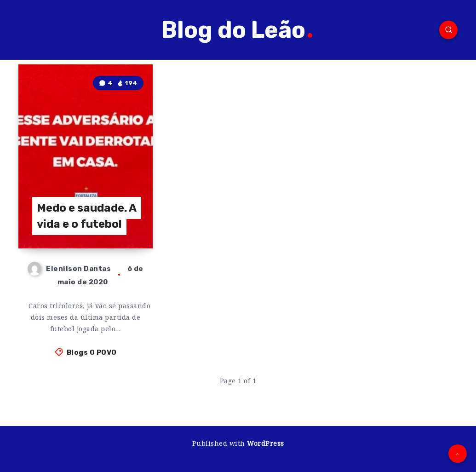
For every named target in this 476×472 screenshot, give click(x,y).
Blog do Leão (237, 30)
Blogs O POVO (92, 352)
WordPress (266, 443)
